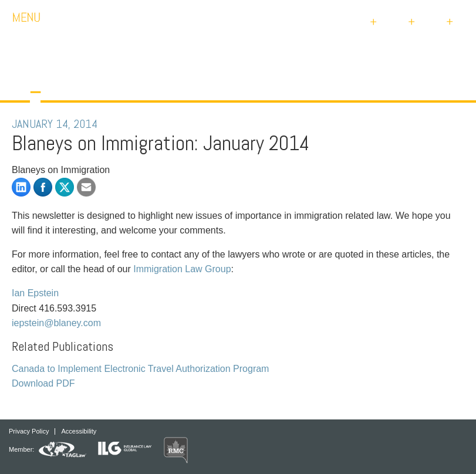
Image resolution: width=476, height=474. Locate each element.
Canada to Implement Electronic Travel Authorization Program (140, 369)
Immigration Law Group (182, 269)
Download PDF (43, 383)
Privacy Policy (29, 431)
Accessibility (79, 431)
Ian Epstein (35, 293)
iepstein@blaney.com (56, 323)
